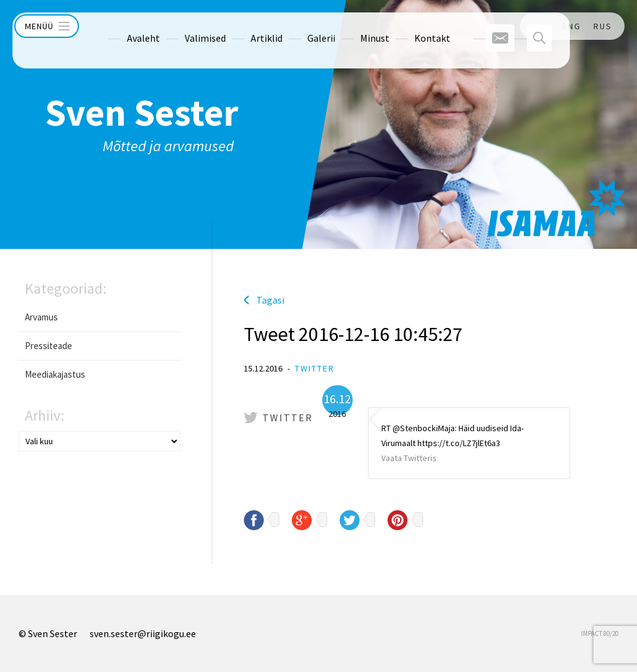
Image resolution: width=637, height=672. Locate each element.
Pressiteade (49, 346)
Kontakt (409, 26)
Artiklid (244, 26)
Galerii (298, 26)
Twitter (315, 368)
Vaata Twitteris (409, 458)
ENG (572, 26)
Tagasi (270, 300)
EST (541, 26)
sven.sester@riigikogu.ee (143, 633)
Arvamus (41, 317)
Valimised (182, 26)
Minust (352, 26)
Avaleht (120, 26)
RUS (603, 26)
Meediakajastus (55, 374)
